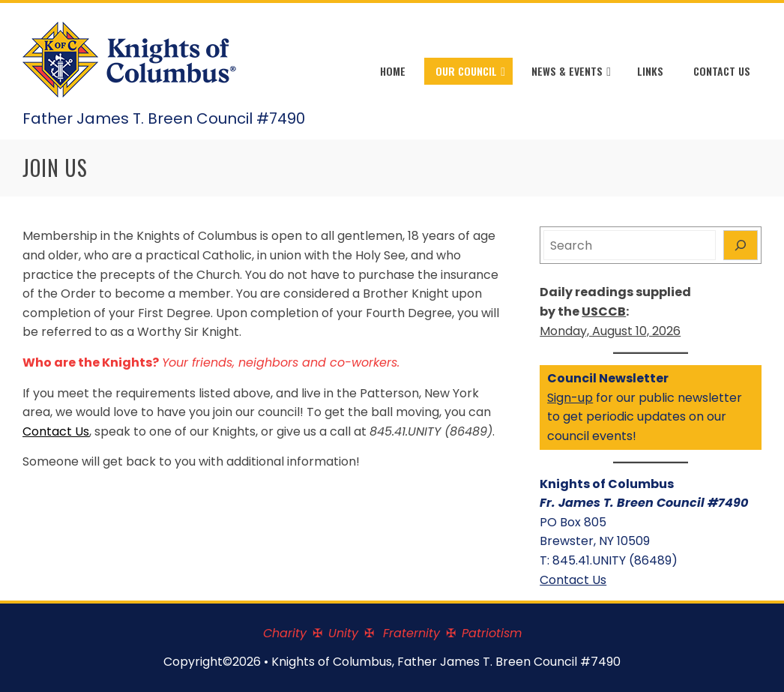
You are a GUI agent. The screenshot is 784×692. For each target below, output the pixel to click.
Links (650, 71)
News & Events (571, 72)
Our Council (470, 72)
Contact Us (722, 71)
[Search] (741, 245)
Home (393, 71)
